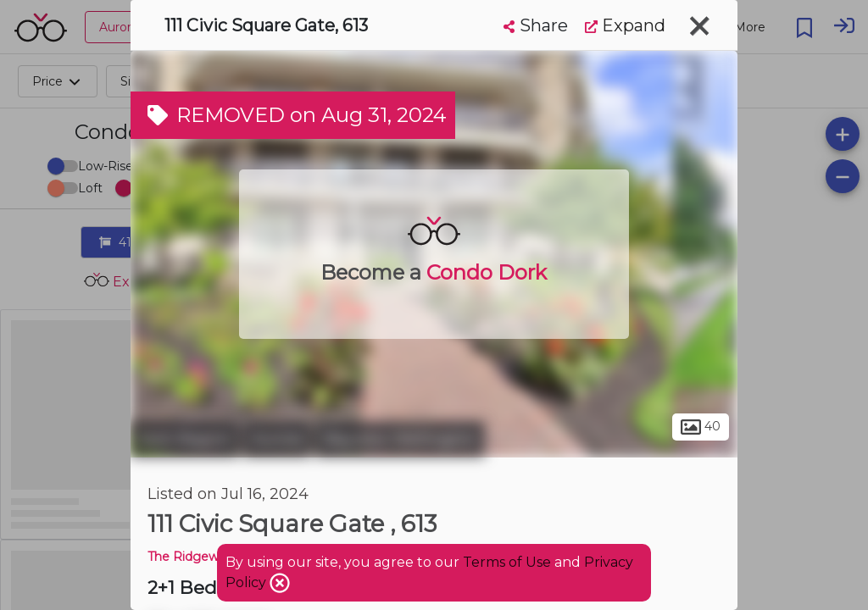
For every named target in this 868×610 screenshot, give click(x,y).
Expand (625, 25)
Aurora (277, 439)
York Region (185, 439)
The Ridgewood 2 (200, 557)
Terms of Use (507, 562)
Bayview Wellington (400, 439)
